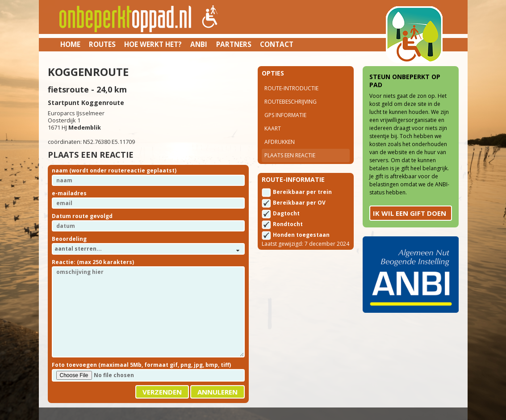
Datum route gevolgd (82, 216)
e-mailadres (69, 193)
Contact (277, 44)
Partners (234, 44)
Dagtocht (286, 213)
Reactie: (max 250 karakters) (93, 262)
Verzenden (162, 392)
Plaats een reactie (290, 155)
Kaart (273, 128)
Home (70, 44)
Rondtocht (288, 224)
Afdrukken (280, 142)
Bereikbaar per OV (299, 203)
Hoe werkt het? (153, 44)
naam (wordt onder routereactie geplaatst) (114, 170)
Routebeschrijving (291, 102)
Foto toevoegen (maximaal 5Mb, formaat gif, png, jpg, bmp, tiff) (141, 365)
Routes (102, 44)
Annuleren (217, 392)
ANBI (199, 44)
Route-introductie (291, 88)
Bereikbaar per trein (302, 192)
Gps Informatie (285, 115)
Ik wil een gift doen (410, 213)
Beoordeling (69, 239)
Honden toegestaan (301, 235)
